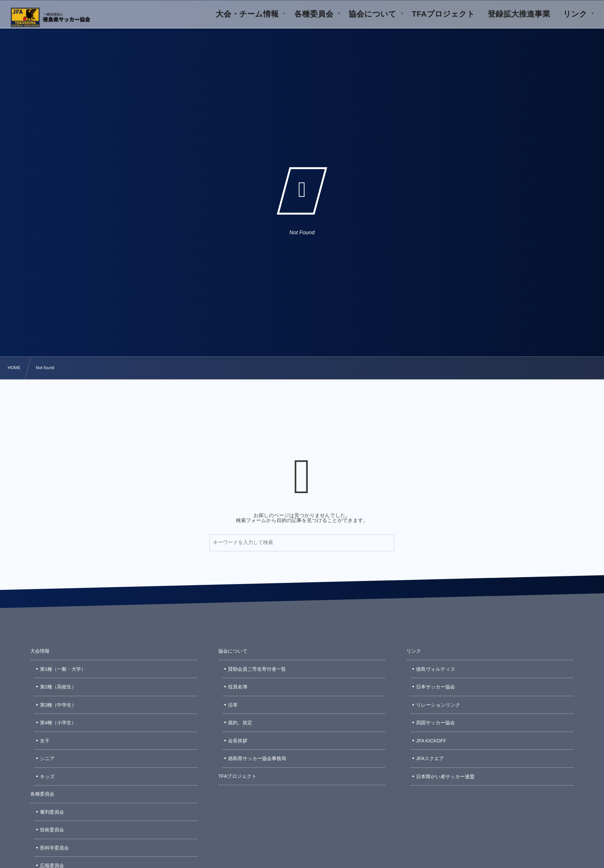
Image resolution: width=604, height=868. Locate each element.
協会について (233, 651)
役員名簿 (238, 687)
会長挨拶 (238, 741)
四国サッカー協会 (435, 723)
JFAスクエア (430, 759)
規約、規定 (240, 723)
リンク (414, 651)
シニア (47, 759)
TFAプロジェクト (238, 776)
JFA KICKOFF (431, 741)
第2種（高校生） (58, 687)
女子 (45, 741)
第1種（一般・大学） (63, 669)
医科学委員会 (55, 848)
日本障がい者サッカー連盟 (445, 777)
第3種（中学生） (58, 705)
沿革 (233, 705)
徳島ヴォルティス (436, 669)
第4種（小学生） (58, 723)
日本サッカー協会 (435, 687)
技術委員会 (52, 830)
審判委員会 (52, 812)
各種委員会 (42, 794)
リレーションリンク (438, 705)
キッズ (47, 777)
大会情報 (40, 651)
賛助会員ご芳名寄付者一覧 (257, 669)
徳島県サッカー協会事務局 (257, 759)
